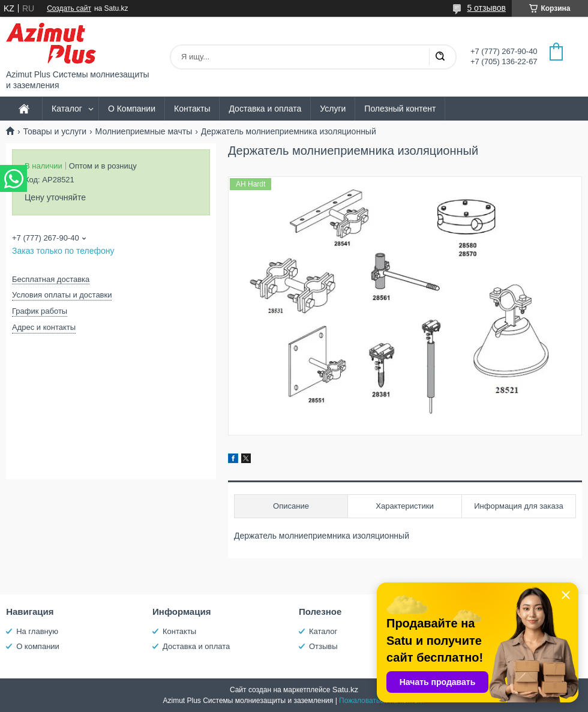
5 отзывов (486, 8)
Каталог (67, 109)
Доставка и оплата (265, 109)
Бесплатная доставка (51, 279)
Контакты (192, 109)
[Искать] (440, 57)
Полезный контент (400, 109)
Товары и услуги (55, 131)
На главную (37, 631)
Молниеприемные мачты (144, 131)
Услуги (333, 109)
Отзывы (323, 646)
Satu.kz (345, 690)
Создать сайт (69, 8)
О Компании (132, 109)
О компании (38, 646)
